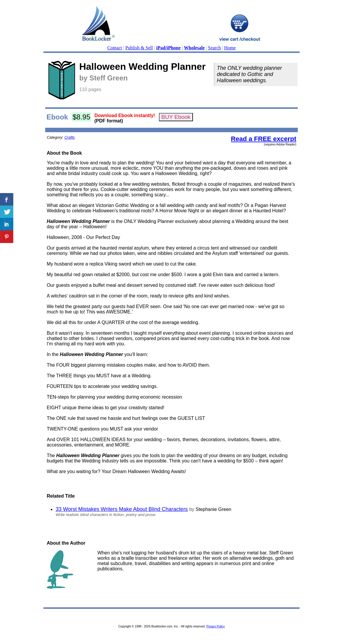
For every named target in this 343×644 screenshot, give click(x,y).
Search (214, 48)
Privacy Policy (215, 626)
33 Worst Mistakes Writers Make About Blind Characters (122, 509)
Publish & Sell (139, 48)
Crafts (70, 137)
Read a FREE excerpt (264, 139)
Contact (115, 48)
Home (230, 48)
